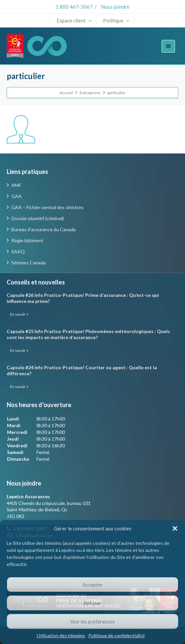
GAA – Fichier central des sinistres (48, 207)
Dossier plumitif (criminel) (38, 218)
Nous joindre (115, 7)
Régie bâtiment (27, 240)
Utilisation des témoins (61, 635)
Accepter (93, 585)
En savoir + (19, 314)
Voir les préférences (92, 622)
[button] (175, 528)
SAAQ (18, 251)
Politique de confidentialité (117, 635)
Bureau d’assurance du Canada (43, 229)
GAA (17, 196)
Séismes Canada (28, 263)
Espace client (74, 20)
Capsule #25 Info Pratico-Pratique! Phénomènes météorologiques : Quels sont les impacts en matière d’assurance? (88, 334)
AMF (16, 185)
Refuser (92, 603)
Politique (116, 20)
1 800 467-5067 (74, 7)
